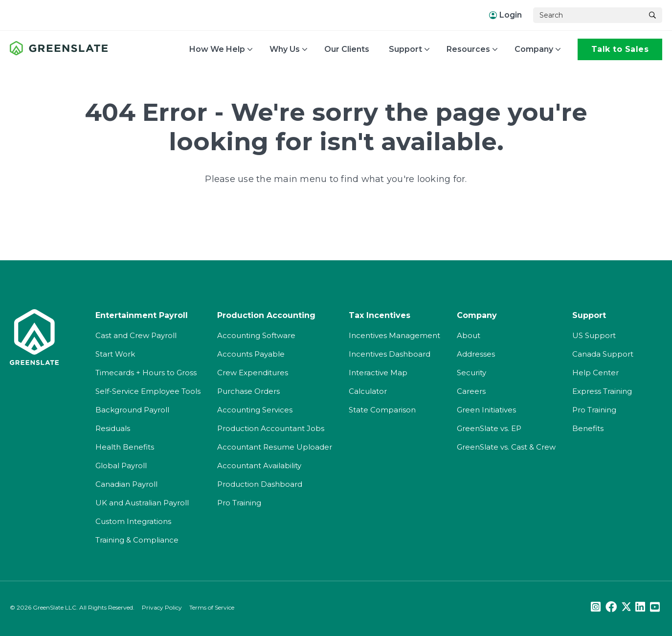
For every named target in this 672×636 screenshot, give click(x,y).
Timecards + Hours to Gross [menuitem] (146, 373)
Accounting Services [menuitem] (255, 410)
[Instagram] (596, 607)
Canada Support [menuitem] (603, 354)
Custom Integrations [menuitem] (133, 521)
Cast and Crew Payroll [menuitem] (136, 335)
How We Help (217, 49)
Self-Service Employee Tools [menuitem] (148, 391)
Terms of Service (212, 607)
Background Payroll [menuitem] (132, 410)
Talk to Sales (620, 49)
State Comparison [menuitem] (382, 410)
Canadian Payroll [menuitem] (126, 484)
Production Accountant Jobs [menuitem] (271, 428)
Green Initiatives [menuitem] (486, 410)
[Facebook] (611, 607)
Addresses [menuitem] (476, 354)
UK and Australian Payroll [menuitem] (142, 503)
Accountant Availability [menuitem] (259, 466)
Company (534, 49)
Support (405, 49)
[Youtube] (655, 607)
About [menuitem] (469, 335)
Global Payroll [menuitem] (121, 466)
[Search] (588, 15)
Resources (468, 49)
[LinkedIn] (640, 607)
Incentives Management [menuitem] (394, 335)
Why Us (285, 49)
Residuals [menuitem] (113, 428)
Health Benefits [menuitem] (125, 447)
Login (505, 15)
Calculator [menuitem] (368, 391)
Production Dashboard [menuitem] (260, 484)
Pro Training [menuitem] (239, 503)
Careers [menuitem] (471, 391)
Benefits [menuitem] (588, 428)
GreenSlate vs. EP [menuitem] (489, 428)
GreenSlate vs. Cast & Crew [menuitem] (506, 447)
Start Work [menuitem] (115, 354)
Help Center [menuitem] (595, 373)
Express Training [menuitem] (602, 391)
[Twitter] (626, 607)
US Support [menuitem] (594, 335)
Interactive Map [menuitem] (378, 373)
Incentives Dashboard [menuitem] (390, 354)
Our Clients (347, 49)
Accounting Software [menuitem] (256, 335)
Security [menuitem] (471, 373)
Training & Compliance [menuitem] (137, 540)
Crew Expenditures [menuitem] (253, 373)
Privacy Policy (162, 607)
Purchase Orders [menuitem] (248, 391)
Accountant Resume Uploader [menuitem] (275, 447)
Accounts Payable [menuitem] (251, 354)
